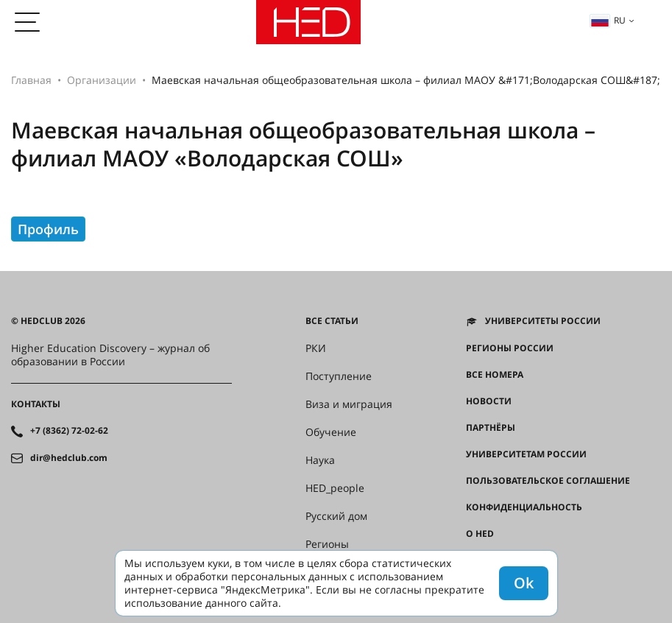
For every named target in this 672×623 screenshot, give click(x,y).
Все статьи (332, 321)
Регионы (327, 544)
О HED (480, 534)
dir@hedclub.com (69, 458)
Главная (31, 80)
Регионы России (510, 348)
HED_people (335, 488)
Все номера (495, 375)
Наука (320, 460)
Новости (489, 401)
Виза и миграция (349, 404)
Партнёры (491, 428)
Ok (524, 583)
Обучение (331, 432)
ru (608, 20)
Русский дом (336, 516)
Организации (102, 80)
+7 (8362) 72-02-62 (69, 431)
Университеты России (543, 321)
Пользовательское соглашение (548, 481)
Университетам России (526, 454)
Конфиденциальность (524, 507)
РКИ (316, 348)
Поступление (339, 376)
